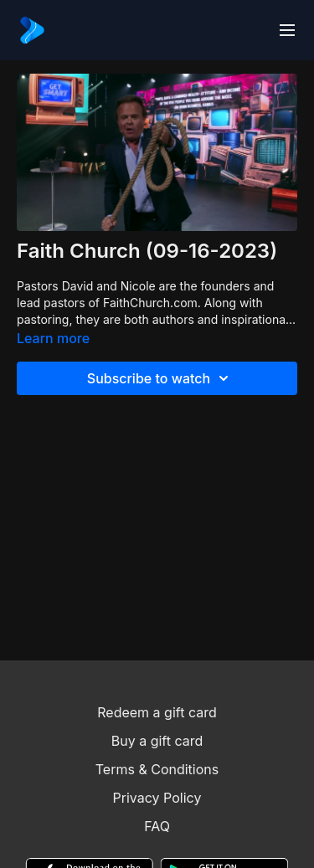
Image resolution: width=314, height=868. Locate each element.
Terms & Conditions (157, 769)
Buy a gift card (157, 741)
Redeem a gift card (157, 712)
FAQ (157, 826)
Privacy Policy (157, 798)
